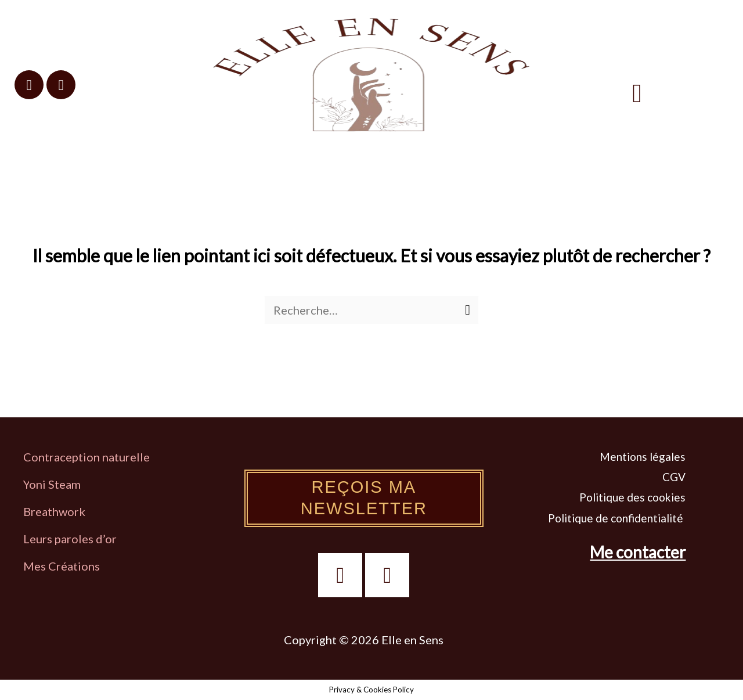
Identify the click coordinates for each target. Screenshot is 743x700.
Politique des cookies (632, 497)
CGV (674, 477)
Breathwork (54, 511)
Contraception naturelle (86, 457)
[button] (637, 93)
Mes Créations (63, 566)
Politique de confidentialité (617, 518)
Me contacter (638, 552)
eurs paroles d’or (74, 539)
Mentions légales (643, 457)
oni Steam (55, 484)
